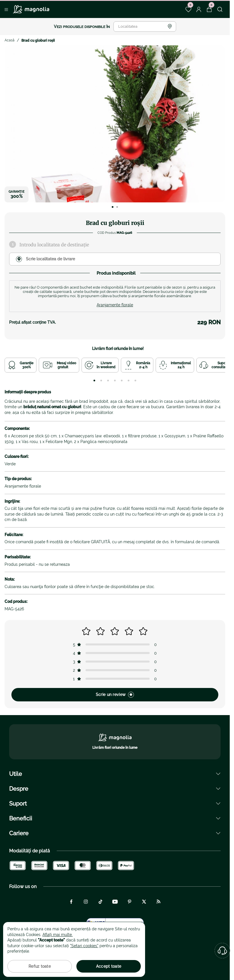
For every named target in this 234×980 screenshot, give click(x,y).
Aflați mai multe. (58, 935)
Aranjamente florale (115, 305)
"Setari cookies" (84, 946)
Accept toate (109, 966)
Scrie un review (115, 695)
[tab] (94, 381)
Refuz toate (40, 966)
